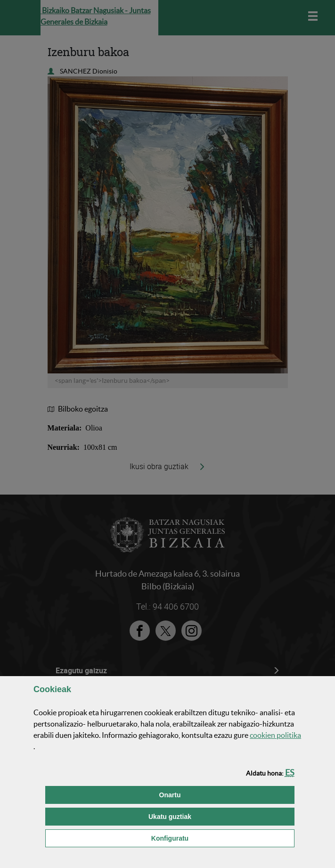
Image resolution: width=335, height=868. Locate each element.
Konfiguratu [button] (217, 838)
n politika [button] (275, 735)
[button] (290, 773)
